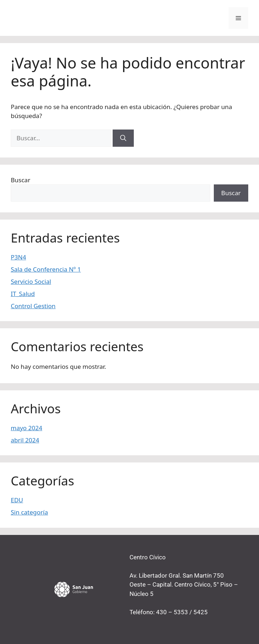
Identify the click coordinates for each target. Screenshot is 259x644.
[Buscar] (123, 138)
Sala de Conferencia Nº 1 (46, 269)
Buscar (20, 180)
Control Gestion (33, 306)
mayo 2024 (27, 428)
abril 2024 (25, 440)
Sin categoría (29, 512)
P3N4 (18, 257)
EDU (17, 500)
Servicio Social (31, 281)
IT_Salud (23, 294)
